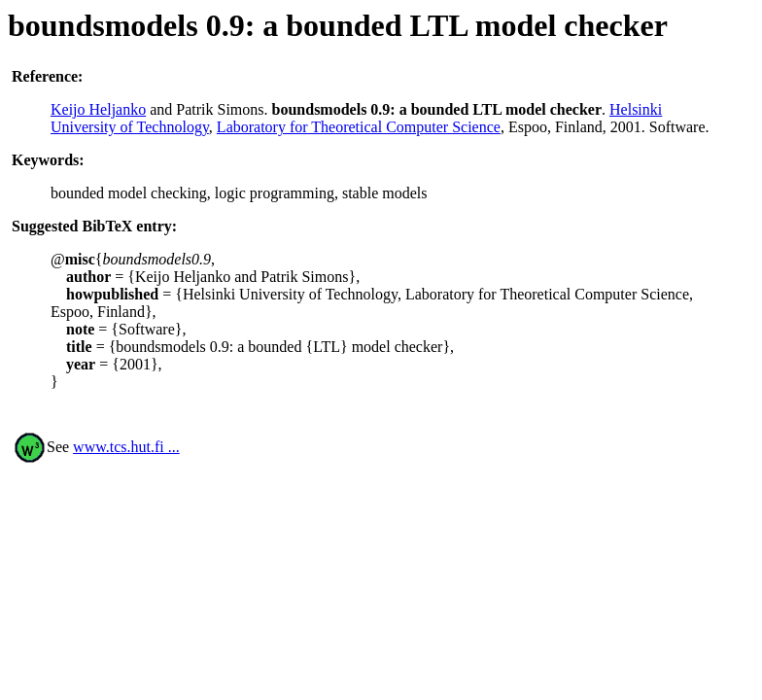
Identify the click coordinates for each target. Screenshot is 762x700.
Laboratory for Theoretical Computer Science (359, 127)
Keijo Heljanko (98, 109)
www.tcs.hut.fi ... (126, 447)
